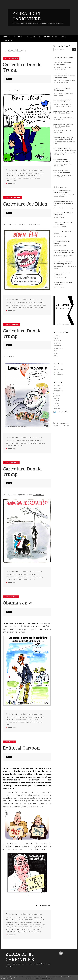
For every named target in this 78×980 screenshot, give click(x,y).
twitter (26, 176)
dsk (30, 925)
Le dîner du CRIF (60, 224)
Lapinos (56, 172)
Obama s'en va (18, 603)
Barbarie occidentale (61, 78)
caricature (9, 176)
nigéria (8, 927)
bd (17, 173)
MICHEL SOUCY (58, 348)
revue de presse (11, 920)
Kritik (63, 37)
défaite (40, 176)
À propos (18, 37)
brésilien (9, 929)
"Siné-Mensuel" (39, 495)
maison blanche (11, 178)
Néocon (56, 234)
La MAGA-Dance (59, 275)
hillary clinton (15, 922)
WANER (56, 353)
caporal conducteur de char (63, 76)
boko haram (25, 925)
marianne (28, 307)
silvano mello (23, 927)
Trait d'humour (67, 102)
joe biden (23, 305)
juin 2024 (56, 398)
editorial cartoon (37, 307)
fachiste (16, 932)
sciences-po (35, 929)
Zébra (56, 63)
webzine (13, 173)
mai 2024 (56, 401)
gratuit (25, 173)
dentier (29, 305)
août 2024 (56, 393)
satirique (30, 178)
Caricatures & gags (48, 37)
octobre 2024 (57, 388)
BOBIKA (56, 356)
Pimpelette (57, 150)
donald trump (18, 176)
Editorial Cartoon (21, 748)
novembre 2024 (58, 386)
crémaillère (39, 577)
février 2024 (57, 408)
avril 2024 (56, 403)
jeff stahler (23, 932)
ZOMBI (56, 338)
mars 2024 (56, 406)
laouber (21, 445)
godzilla (38, 932)
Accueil (7, 37)
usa (44, 305)
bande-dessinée (39, 303)
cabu (18, 925)
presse (24, 178)
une (43, 925)
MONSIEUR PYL (58, 346)
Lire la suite (44, 905)
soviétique (9, 932)
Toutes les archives (62, 412)
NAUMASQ (57, 336)
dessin (19, 178)
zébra (20, 173)
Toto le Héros (58, 113)
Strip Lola (31, 37)
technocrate (26, 929)
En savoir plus (9, 978)
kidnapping (15, 927)
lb (24, 307)
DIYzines (56, 367)
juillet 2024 (57, 396)
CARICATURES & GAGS (36, 170)
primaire (37, 720)
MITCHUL (56, 372)
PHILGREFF (57, 343)
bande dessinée (39, 173)
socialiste (9, 722)
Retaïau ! (56, 243)
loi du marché (17, 929)
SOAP (55, 351)
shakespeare (33, 176)
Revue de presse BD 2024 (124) (64, 253)
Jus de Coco (65, 161)
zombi (14, 180)
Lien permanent (12, 170)
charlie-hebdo (37, 925)
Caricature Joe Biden (25, 204)
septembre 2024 (58, 391)
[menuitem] (8, 37)
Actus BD (9, 40)
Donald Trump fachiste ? (62, 264)
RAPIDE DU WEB (58, 369)
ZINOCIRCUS (57, 341)
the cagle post (37, 922)
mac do (37, 443)
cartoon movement (35, 927)
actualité (13, 441)
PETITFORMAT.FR (58, 375)
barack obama (18, 720)
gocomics (31, 932)
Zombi (56, 102)
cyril (55, 89)
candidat (17, 305)
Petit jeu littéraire (67, 139)
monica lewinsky (26, 922)
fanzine (30, 173)
